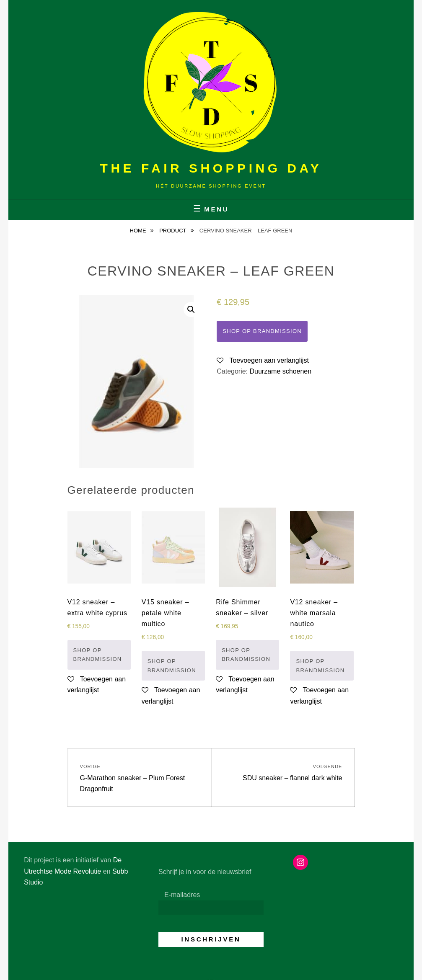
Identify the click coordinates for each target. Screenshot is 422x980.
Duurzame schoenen (281, 371)
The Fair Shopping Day (211, 168)
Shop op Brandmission (262, 331)
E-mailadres (182, 895)
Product (173, 231)
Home (139, 231)
